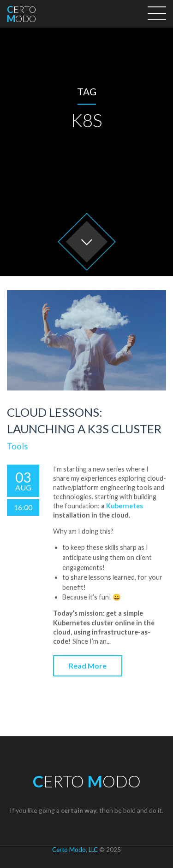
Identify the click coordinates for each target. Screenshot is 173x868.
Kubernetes (125, 506)
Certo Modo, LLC (75, 850)
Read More (88, 666)
